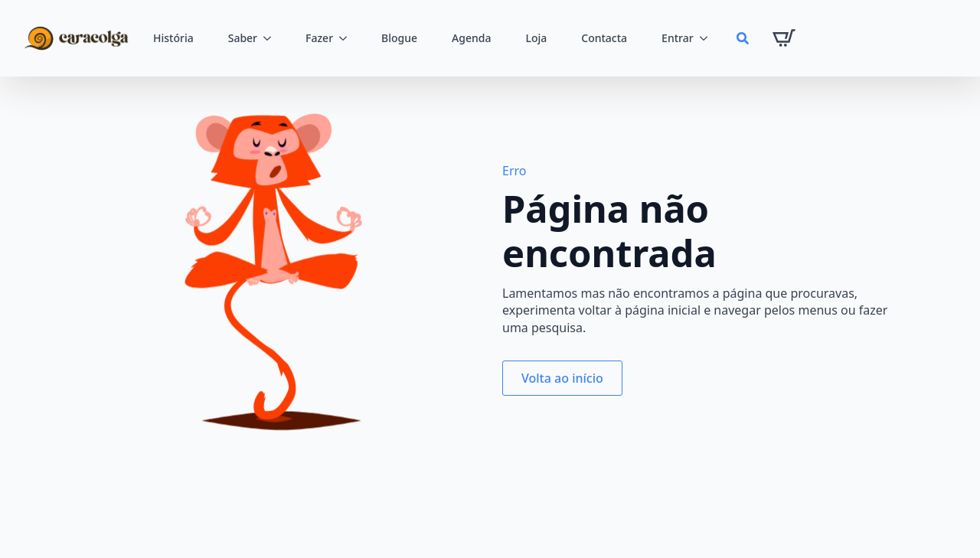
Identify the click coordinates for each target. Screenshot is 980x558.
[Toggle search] (743, 38)
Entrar (678, 38)
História (173, 38)
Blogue (399, 38)
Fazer (319, 38)
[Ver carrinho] (784, 38)
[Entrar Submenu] (708, 38)
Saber (243, 38)
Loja (536, 38)
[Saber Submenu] (272, 38)
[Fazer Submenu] (348, 38)
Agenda (471, 38)
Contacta (604, 38)
